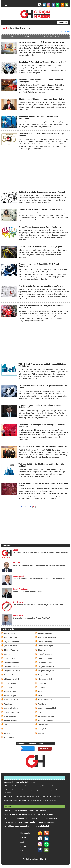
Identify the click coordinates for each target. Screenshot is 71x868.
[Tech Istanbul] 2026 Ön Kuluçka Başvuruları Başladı (25, 810)
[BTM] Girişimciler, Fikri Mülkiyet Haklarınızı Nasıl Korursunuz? (29, 814)
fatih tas (7, 786)
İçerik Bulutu (25, 837)
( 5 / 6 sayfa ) (65, 31)
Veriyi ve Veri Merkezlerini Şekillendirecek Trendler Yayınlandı (39, 565)
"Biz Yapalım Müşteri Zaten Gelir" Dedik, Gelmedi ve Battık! (38, 605)
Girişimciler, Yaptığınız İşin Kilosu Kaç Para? (32, 618)
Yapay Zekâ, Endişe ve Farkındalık (27, 592)
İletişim (23, 851)
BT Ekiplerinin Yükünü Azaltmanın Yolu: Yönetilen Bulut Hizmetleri (41, 552)
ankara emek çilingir (11, 782)
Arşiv (23, 842)
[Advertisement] (36, 172)
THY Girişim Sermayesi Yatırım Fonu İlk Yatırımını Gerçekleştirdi (29, 822)
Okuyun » (33, 782)
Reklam (23, 846)
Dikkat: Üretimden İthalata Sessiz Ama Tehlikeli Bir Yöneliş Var (39, 579)
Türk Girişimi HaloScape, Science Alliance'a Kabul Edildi (26, 826)
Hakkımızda (25, 833)
